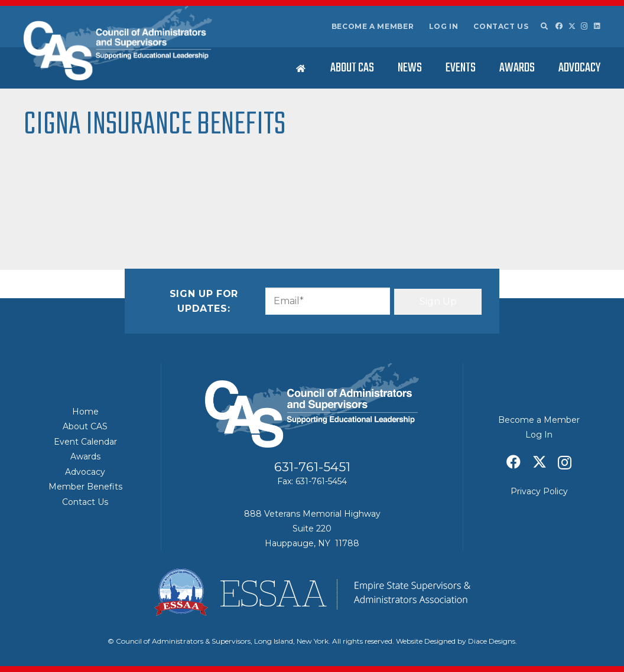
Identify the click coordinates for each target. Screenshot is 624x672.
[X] (572, 26)
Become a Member (373, 26)
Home (85, 412)
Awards (85, 456)
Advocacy (85, 472)
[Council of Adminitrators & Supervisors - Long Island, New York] (118, 43)
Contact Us (501, 26)
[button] (544, 27)
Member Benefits (85, 487)
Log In (444, 26)
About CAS (85, 426)
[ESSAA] (312, 592)
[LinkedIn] (597, 26)
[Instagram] (584, 26)
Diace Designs (492, 641)
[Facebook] (559, 26)
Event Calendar (85, 442)
